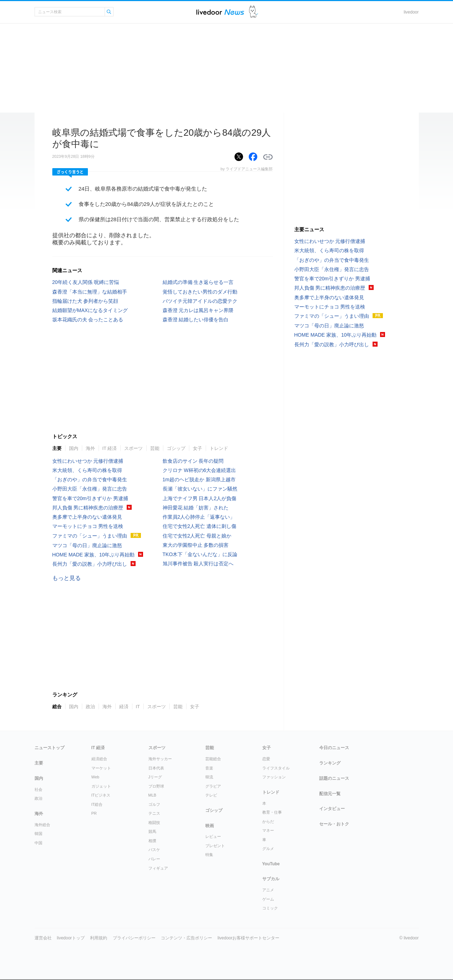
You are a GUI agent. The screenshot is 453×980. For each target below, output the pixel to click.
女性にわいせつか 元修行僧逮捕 (88, 461)
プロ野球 (156, 786)
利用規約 (99, 938)
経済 (124, 707)
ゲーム (268, 899)
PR (94, 813)
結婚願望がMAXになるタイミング (90, 310)
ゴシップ (176, 448)
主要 (57, 448)
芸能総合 (213, 759)
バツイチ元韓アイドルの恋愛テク (200, 301)
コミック (270, 908)
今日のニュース (334, 748)
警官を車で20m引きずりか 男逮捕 (90, 498)
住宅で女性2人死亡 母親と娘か (197, 536)
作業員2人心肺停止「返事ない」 (199, 517)
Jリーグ (155, 777)
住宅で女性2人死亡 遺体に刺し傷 (200, 526)
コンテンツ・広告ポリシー (186, 938)
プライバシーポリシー (134, 938)
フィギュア (158, 868)
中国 (38, 843)
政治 (90, 707)
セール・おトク (334, 824)
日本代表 (156, 768)
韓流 (209, 777)
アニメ (268, 890)
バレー (154, 859)
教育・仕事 (272, 812)
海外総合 (42, 825)
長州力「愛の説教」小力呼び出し (90, 564)
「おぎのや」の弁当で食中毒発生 (90, 479)
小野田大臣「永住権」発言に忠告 (90, 489)
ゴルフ (154, 804)
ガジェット (101, 786)
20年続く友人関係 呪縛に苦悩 (86, 282)
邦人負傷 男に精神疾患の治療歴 (88, 508)
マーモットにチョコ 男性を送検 (88, 526)
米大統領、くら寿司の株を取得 (87, 470)
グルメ (268, 849)
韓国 (38, 834)
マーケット (101, 768)
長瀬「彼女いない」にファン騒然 (200, 489)
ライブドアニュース (220, 12)
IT (138, 707)
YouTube (271, 864)
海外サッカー (160, 759)
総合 (57, 707)
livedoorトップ (71, 938)
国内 (74, 448)
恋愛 (266, 759)
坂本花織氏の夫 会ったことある (88, 320)
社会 (38, 789)
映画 (210, 826)
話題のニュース (334, 778)
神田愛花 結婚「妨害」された (196, 508)
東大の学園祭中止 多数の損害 (196, 545)
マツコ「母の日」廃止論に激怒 (87, 545)
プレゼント (215, 846)
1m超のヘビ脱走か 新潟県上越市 (199, 479)
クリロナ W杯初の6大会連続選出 (199, 470)
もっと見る (67, 578)
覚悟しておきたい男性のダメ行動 (200, 292)
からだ (268, 821)
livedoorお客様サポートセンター (248, 938)
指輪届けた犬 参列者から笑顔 (85, 301)
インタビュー (332, 809)
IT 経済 (110, 448)
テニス (154, 813)
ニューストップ (49, 748)
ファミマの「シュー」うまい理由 (90, 536)
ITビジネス (101, 795)
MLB (152, 795)
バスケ (154, 850)
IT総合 (97, 804)
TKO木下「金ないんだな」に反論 (200, 554)
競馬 (152, 831)
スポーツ (133, 448)
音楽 (209, 768)
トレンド (219, 448)
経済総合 (99, 759)
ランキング (330, 763)
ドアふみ (254, 12)
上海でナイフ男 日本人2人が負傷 (200, 498)
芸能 (155, 448)
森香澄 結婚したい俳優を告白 (196, 320)
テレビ (211, 795)
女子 (197, 448)
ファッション (274, 777)
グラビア (213, 786)
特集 (209, 855)
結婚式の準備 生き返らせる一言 (198, 282)
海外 (90, 448)
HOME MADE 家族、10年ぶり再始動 (94, 555)
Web (95, 777)
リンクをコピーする (268, 157)
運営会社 (43, 938)
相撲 (152, 841)
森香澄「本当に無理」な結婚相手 (90, 292)
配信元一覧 (330, 794)
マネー (268, 830)
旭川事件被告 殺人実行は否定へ (198, 564)
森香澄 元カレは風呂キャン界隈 (198, 310)
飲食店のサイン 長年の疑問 (193, 461)
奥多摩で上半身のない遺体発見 (87, 517)
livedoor (411, 12)
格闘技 (154, 823)
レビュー (213, 836)
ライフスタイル (276, 768)
